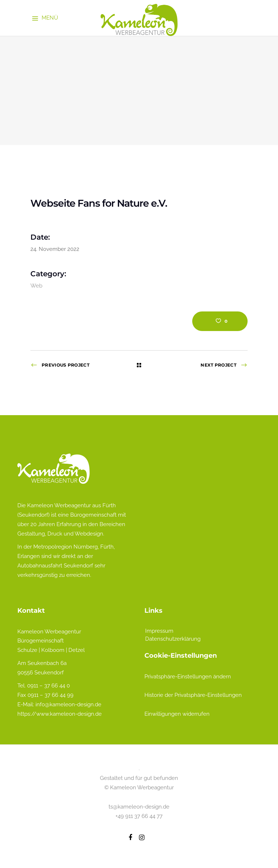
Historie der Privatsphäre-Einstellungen (193, 695)
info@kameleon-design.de (68, 704)
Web (36, 286)
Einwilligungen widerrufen (177, 714)
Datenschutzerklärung (173, 639)
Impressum (159, 631)
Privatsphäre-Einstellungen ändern (188, 677)
